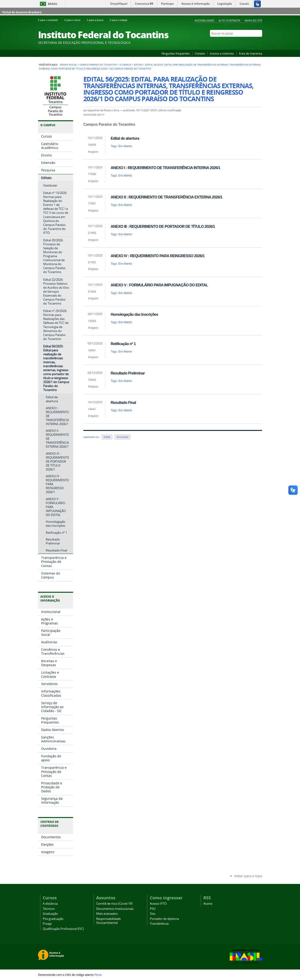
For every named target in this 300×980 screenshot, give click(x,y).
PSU (153, 909)
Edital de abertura (125, 138)
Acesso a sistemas (222, 53)
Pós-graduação (53, 919)
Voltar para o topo (248, 876)
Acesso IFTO (158, 904)
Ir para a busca (97, 20)
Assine (208, 904)
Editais (138, 65)
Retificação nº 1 (123, 344)
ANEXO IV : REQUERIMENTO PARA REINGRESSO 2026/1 (158, 256)
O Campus (125, 65)
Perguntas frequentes (176, 53)
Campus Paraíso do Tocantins (98, 65)
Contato (200, 53)
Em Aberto (125, 146)
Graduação (50, 914)
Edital (107, 437)
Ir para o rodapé (120, 20)
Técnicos (49, 909)
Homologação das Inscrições (134, 314)
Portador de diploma (164, 919)
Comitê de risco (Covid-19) (114, 904)
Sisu (153, 914)
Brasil (53, 4)
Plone (98, 975)
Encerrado (123, 437)
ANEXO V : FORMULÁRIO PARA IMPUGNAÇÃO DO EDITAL (159, 285)
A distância (50, 904)
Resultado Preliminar (128, 373)
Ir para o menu (75, 20)
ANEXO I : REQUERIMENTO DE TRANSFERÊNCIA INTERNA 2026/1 (165, 168)
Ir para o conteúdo (50, 20)
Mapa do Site (253, 20)
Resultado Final (123, 402)
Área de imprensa (251, 53)
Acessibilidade (204, 20)
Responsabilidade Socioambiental (108, 921)
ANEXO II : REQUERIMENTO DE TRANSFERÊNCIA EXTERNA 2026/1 (166, 197)
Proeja (47, 924)
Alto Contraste (229, 20)
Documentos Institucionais (115, 909)
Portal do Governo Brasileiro (22, 12)
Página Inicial (68, 65)
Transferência (159, 924)
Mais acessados (107, 914)
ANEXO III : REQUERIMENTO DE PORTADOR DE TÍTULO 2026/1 (163, 226)
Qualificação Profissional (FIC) (63, 929)
